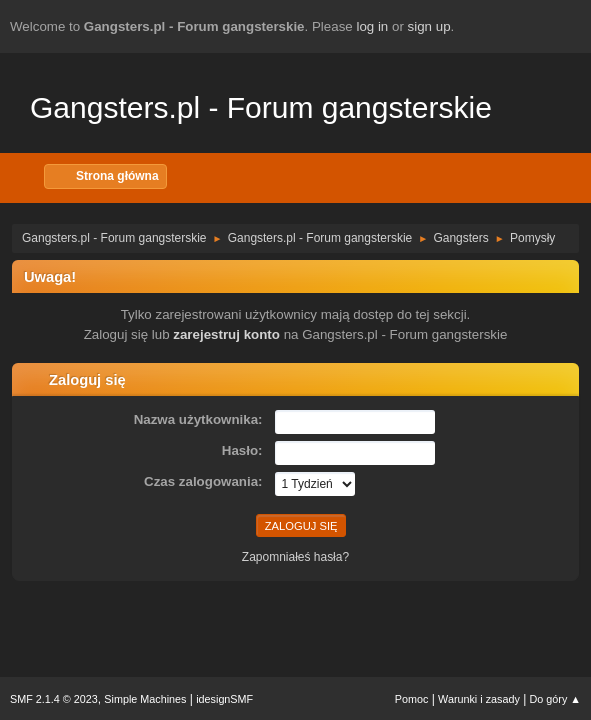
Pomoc (412, 699)
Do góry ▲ (555, 699)
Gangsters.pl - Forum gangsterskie (261, 107)
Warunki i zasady (479, 699)
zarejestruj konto (226, 334)
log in (372, 26)
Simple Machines (145, 699)
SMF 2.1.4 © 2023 (54, 699)
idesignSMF (224, 699)
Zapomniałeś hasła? (295, 557)
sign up (429, 26)
